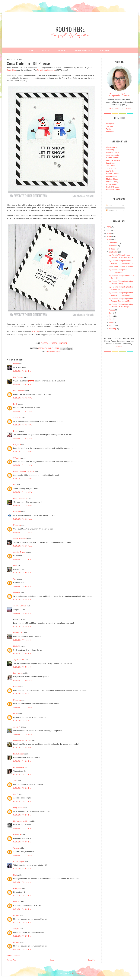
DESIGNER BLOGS (76, 973)
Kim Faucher (18, 377)
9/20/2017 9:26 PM (22, 815)
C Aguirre (17, 444)
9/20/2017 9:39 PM (22, 842)
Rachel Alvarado (113, 187)
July (111, 313)
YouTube (110, 126)
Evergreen (17, 888)
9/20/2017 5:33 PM (22, 775)
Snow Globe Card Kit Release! (121, 267)
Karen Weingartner (21, 498)
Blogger (119, 346)
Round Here (70, 29)
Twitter (109, 129)
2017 (109, 239)
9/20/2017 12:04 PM (23, 734)
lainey (16, 713)
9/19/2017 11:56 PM (23, 505)
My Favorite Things (54, 352)
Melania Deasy (112, 182)
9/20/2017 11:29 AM (23, 707)
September (113, 252)
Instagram (110, 124)
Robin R (16, 687)
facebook (44, 343)
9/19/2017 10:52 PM (23, 438)
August (112, 310)
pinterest (63, 343)
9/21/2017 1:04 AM (22, 869)
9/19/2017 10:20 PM (23, 398)
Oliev (15, 566)
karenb (16, 364)
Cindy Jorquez (19, 861)
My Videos (62, 50)
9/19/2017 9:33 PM (22, 371)
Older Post (92, 960)
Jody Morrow (111, 168)
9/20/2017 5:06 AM (22, 586)
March (112, 325)
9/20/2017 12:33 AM (23, 532)
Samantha (17, 417)
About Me (46, 50)
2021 (109, 227)
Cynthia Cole (18, 633)
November (113, 246)
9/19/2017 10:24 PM (23, 425)
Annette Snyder (19, 552)
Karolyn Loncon (112, 174)
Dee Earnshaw (19, 391)
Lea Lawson (18, 673)
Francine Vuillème (113, 160)
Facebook (110, 132)
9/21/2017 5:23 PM (22, 896)
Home (31, 50)
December (113, 243)
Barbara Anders (112, 158)
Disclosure (105, 50)
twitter (54, 343)
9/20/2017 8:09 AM (22, 653)
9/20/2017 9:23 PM (22, 802)
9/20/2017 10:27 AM (23, 694)
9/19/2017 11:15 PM (23, 479)
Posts (109, 206)
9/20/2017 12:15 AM (23, 519)
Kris (15, 485)
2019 (109, 233)
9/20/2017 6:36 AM (22, 613)
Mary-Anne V (18, 808)
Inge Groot (110, 163)
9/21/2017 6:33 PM (22, 909)
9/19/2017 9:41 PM (22, 384)
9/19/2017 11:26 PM (23, 492)
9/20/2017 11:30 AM (23, 721)
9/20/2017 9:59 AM (22, 667)
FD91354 (17, 902)
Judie (15, 781)
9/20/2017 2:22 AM (22, 559)
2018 (109, 236)
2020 (109, 230)
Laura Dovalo (111, 176)
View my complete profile (119, 108)
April (111, 322)
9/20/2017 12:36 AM (23, 546)
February (113, 329)
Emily (15, 404)
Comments (111, 210)
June (111, 316)
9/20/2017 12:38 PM (23, 748)
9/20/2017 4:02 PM (22, 761)
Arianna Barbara (20, 606)
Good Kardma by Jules (22, 740)
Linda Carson (19, 754)
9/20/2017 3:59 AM (22, 573)
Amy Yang (110, 150)
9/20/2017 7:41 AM (22, 640)
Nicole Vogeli (111, 184)
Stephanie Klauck (119, 96)
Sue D (16, 794)
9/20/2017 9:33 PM (22, 828)
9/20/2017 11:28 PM (23, 855)
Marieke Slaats (112, 179)
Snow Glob (11, 70)
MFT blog (35, 332)
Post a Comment (14, 956)
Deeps (16, 431)
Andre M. (17, 727)
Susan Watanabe (20, 539)
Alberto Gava (111, 147)
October (112, 249)
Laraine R (17, 834)
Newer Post (12, 960)
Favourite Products (83, 50)
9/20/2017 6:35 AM (22, 600)
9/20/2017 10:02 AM (23, 680)
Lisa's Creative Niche (22, 821)
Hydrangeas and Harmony (24, 471)
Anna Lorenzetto (113, 155)
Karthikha (17, 512)
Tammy (16, 848)
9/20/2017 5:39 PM (22, 788)
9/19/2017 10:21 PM (23, 411)
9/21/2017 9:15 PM (22, 923)
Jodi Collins (111, 166)
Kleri (15, 875)
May (111, 319)
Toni (15, 579)
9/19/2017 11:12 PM (23, 452)
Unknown (17, 525)
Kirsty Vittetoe (19, 767)
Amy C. (16, 915)
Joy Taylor (110, 171)
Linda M (16, 646)
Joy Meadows (19, 660)
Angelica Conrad (113, 152)
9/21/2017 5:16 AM (22, 882)
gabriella (17, 592)
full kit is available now (46, 70)
